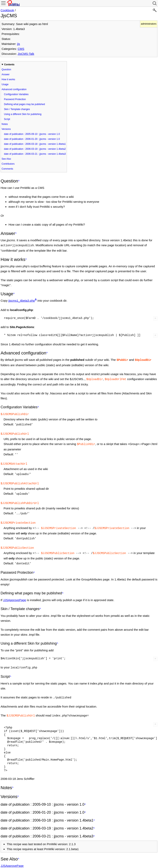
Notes (5, 124)
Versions (6, 129)
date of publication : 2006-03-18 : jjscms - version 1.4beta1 (35, 144)
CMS (21, 49)
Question (6, 70)
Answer (6, 74)
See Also (6, 159)
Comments (7, 169)
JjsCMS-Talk (26, 54)
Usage (5, 84)
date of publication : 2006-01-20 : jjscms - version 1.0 (32, 139)
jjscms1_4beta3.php (22, 300)
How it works (8, 79)
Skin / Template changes (17, 109)
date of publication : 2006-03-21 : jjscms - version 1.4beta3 (35, 154)
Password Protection (15, 99)
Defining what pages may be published (24, 104)
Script (7, 119)
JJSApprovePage (15, 592)
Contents (9, 65)
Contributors (8, 164)
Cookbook (7, 10)
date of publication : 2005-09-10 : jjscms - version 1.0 (32, 134)
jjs (18, 44)
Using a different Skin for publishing (23, 114)
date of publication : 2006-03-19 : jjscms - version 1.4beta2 (35, 149)
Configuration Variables (16, 94)
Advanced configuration (14, 89)
